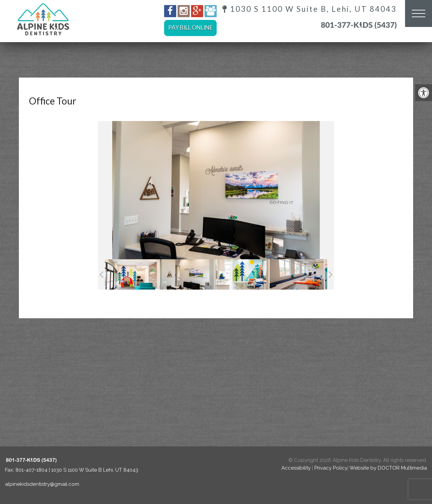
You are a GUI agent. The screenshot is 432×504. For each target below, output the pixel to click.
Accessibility (296, 468)
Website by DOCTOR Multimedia (388, 468)
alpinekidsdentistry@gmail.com (42, 484)
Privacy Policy (331, 468)
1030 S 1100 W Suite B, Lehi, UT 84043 (310, 9)
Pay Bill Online (190, 27)
